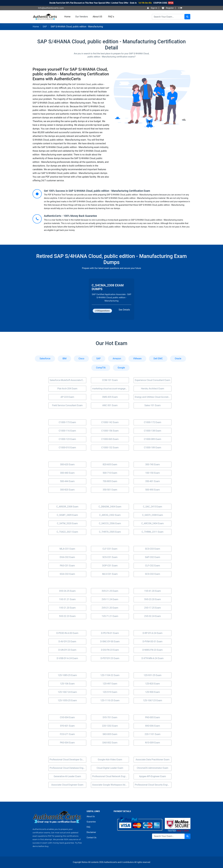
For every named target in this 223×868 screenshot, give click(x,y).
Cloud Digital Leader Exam (110, 768)
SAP (45, 27)
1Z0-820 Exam (153, 684)
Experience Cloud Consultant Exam (152, 380)
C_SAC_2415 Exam (153, 507)
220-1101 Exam (153, 734)
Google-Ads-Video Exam (110, 760)
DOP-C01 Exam (110, 566)
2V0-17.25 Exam (153, 608)
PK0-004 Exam (67, 743)
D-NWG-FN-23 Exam (152, 650)
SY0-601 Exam (67, 726)
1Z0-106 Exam (67, 684)
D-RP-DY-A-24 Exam (153, 633)
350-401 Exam (152, 481)
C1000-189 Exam (153, 448)
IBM (64, 359)
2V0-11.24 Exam (110, 599)
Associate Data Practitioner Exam (152, 760)
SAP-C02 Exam (153, 557)
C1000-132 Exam (110, 448)
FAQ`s (111, 17)
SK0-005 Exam (110, 734)
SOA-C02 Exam (67, 574)
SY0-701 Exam (110, 717)
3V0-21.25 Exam (110, 591)
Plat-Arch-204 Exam (67, 389)
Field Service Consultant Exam (67, 405)
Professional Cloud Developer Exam (68, 760)
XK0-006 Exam (152, 726)
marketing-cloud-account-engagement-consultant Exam (111, 389)
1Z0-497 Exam (110, 684)
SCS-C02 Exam (152, 574)
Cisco (81, 359)
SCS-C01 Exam (110, 557)
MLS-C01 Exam (110, 574)
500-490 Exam (152, 490)
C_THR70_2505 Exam (110, 532)
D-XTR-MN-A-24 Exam (153, 658)
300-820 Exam (67, 490)
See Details (124, 310)
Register (168, 8)
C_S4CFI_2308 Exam (153, 515)
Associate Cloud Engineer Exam (67, 785)
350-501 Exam (110, 490)
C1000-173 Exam (67, 422)
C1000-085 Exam (153, 439)
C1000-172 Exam (153, 422)
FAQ (88, 827)
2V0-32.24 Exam (153, 616)
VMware (137, 359)
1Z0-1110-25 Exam (110, 700)
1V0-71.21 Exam (110, 616)
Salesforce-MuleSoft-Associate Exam (68, 380)
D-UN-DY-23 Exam (67, 650)
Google (121, 368)
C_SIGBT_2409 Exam (67, 515)
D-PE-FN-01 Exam (110, 633)
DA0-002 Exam (110, 743)
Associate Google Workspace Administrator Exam (111, 785)
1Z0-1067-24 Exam (67, 692)
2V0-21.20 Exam (110, 608)
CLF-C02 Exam (152, 566)
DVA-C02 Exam (67, 557)
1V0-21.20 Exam (67, 608)
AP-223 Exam (67, 397)
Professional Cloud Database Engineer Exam (68, 768)
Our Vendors (81, 17)
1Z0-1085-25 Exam (67, 675)
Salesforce (45, 359)
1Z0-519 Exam (110, 692)
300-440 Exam (67, 473)
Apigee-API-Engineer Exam (153, 776)
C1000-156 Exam (110, 431)
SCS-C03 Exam (152, 549)
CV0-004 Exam (67, 717)
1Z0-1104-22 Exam (110, 675)
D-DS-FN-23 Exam (110, 650)
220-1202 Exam (110, 726)
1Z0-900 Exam (153, 692)
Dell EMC (158, 359)
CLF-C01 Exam (110, 549)
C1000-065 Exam (110, 439)
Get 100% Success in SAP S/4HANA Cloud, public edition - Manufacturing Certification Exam (97, 191)
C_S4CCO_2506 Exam (110, 523)
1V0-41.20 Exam (153, 591)
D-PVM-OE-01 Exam (153, 641)
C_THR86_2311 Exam (153, 532)
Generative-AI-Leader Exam (67, 776)
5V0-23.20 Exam (153, 599)
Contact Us (92, 838)
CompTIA (101, 368)
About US (97, 17)
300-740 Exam (152, 464)
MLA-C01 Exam (67, 549)
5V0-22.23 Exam (67, 616)
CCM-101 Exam (110, 380)
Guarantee (91, 822)
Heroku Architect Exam (153, 389)
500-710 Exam (110, 473)
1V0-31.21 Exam (67, 599)
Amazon (117, 359)
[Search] (168, 17)
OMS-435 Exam (110, 397)
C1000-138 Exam (153, 431)
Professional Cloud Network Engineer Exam (111, 776)
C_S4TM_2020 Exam (67, 523)
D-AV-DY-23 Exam (67, 641)
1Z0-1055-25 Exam (67, 700)
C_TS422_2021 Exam (67, 532)
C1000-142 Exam (110, 422)
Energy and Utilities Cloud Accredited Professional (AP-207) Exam (153, 397)
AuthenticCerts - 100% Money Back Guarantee (70, 216)
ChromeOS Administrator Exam (153, 768)
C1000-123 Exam (67, 439)
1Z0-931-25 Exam (153, 675)
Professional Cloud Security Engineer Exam (153, 785)
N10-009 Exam (153, 743)
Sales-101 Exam (152, 405)
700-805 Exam (110, 481)
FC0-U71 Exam (67, 734)
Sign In (152, 8)
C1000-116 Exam (67, 431)
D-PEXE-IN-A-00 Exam (67, 633)
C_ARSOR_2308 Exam (67, 507)
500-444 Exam (67, 481)
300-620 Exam (67, 464)
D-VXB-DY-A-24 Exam (67, 658)
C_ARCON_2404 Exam (153, 523)
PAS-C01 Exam (67, 566)
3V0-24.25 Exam (67, 591)
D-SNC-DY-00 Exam (110, 641)
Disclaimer (91, 832)
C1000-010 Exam (67, 448)
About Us (91, 816)
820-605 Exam (110, 464)
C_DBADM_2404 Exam (110, 507)
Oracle (178, 359)
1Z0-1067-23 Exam (152, 700)
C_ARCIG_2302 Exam (110, 515)
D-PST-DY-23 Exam (110, 658)
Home (67, 17)
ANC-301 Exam (110, 405)
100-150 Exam (152, 473)
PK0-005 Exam (152, 717)
